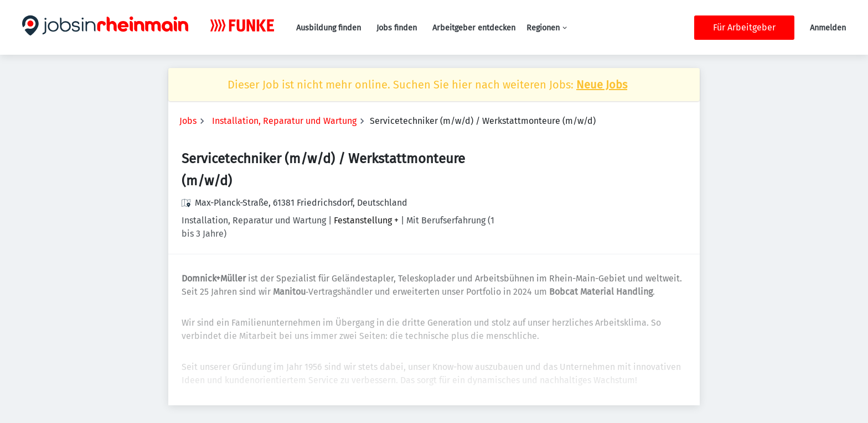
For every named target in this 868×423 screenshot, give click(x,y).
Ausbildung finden (329, 28)
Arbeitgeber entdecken (474, 28)
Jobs (188, 121)
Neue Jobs (602, 85)
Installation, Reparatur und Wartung (284, 121)
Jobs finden (397, 28)
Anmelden (828, 28)
